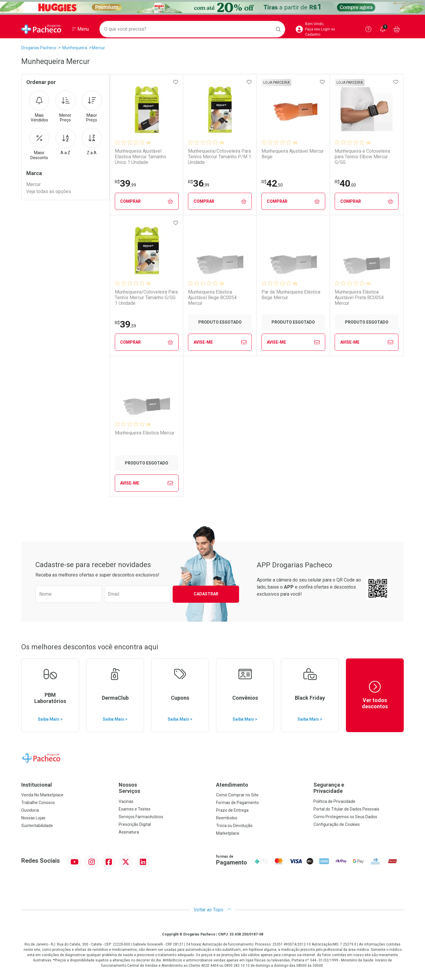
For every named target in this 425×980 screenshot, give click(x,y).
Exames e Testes (135, 809)
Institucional (37, 785)
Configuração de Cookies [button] (337, 824)
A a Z (66, 141)
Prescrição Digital (135, 824)
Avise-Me (220, 342)
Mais (39, 107)
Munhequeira (75, 48)
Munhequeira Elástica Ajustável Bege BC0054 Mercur (212, 298)
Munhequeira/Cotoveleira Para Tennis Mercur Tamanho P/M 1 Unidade (220, 157)
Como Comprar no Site (237, 795)
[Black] (212, 7)
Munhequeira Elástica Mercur (145, 433)
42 (272, 183)
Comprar (147, 201)
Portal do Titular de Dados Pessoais (346, 809)
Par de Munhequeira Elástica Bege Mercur (291, 295)
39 (125, 183)
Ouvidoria (30, 810)
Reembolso (227, 818)
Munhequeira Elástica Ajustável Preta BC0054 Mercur (359, 298)
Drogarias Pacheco (39, 48)
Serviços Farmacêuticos (141, 817)
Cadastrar (206, 594)
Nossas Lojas (33, 818)
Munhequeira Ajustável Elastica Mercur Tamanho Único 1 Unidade (140, 157)
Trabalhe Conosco (38, 803)
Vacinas (126, 801)
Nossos (164, 788)
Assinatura (129, 832)
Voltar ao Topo (213, 910)
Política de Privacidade (334, 801)
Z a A (92, 141)
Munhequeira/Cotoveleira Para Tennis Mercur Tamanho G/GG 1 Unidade (146, 298)
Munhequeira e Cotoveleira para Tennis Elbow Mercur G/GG (362, 157)
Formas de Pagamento (237, 803)
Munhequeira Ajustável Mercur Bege (293, 154)
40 (345, 183)
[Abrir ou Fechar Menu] (80, 29)
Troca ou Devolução (234, 826)
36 (199, 183)
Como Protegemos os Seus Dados (345, 817)
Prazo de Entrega (232, 810)
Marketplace (228, 833)
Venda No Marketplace (42, 795)
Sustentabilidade (37, 826)
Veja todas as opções (49, 191)
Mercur (98, 48)
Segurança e (359, 788)
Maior (92, 107)
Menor (66, 107)
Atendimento (232, 785)
